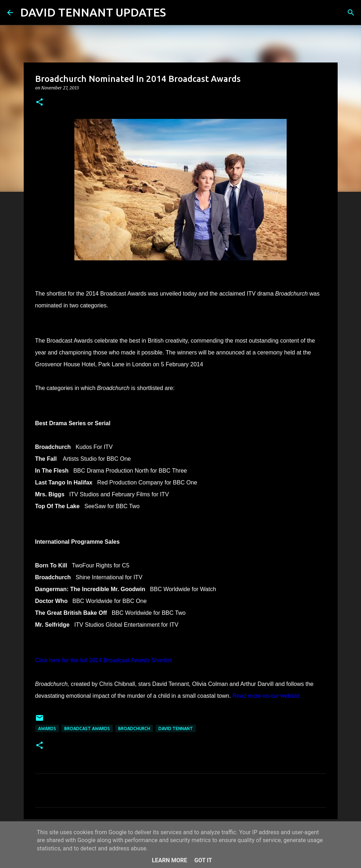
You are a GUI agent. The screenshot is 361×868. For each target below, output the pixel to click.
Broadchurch (134, 728)
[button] (40, 103)
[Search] (176, 13)
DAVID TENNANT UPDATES (93, 12)
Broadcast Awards (87, 728)
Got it (203, 860)
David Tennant (176, 728)
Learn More (170, 860)
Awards (47, 728)
